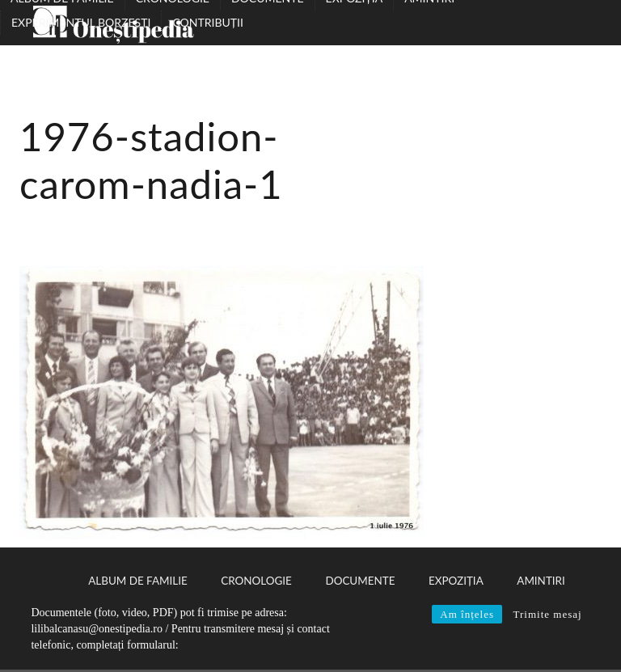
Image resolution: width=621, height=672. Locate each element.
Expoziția (456, 581)
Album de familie (137, 581)
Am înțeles (467, 614)
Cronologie (256, 581)
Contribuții (207, 22)
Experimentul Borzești (81, 22)
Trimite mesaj (547, 614)
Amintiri (541, 581)
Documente (360, 581)
